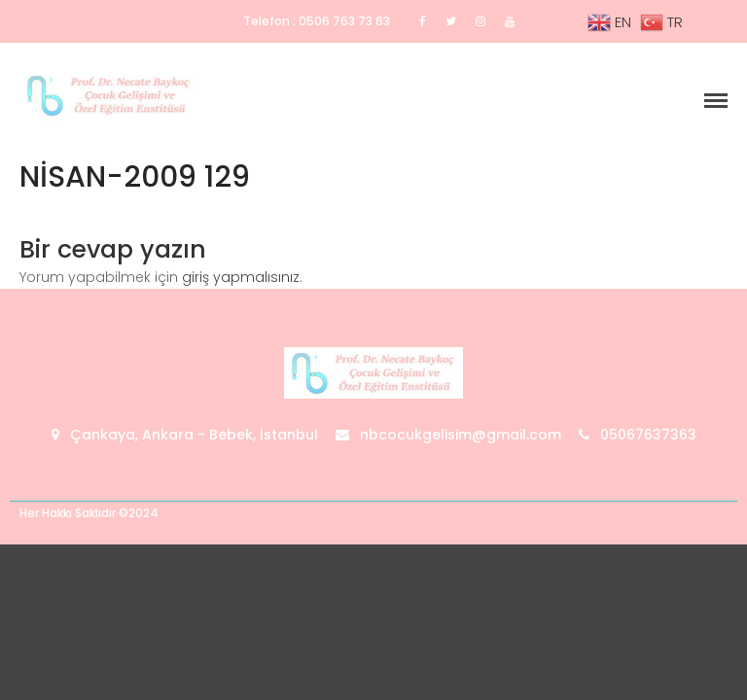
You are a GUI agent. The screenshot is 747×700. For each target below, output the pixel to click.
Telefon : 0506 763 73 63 (317, 21)
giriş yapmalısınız (241, 277)
